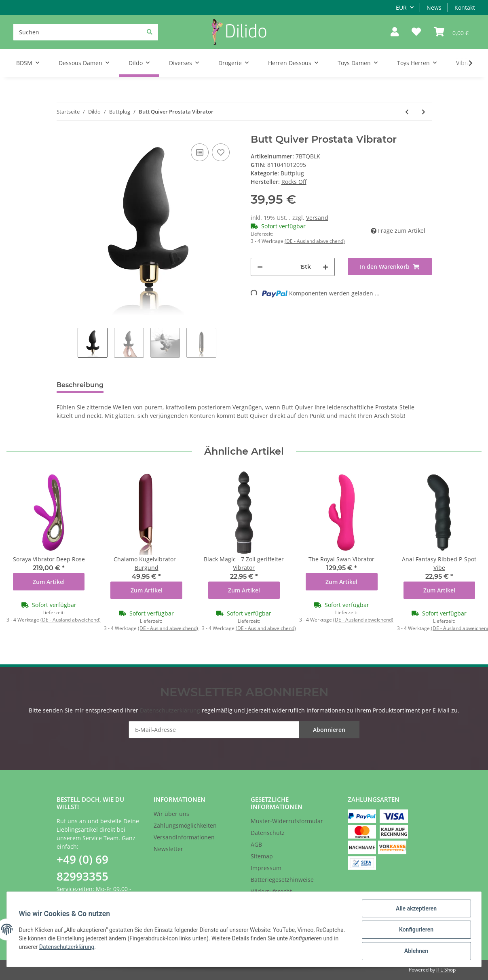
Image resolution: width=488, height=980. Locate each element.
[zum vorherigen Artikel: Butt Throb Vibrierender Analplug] (407, 112)
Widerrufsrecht (271, 891)
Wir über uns (171, 814)
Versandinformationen (184, 837)
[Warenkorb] (451, 32)
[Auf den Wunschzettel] (221, 152)
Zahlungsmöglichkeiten (185, 825)
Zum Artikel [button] (49, 582)
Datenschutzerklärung (170, 710)
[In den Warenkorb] (390, 267)
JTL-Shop (446, 970)
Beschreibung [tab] (80, 385)
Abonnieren (329, 730)
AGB (256, 844)
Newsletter (168, 849)
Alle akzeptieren (415, 909)
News (434, 7)
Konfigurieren (415, 930)
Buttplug (292, 173)
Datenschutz (268, 833)
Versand (317, 218)
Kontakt (465, 7)
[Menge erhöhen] (325, 267)
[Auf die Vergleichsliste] (200, 152)
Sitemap (262, 856)
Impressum (266, 868)
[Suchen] (86, 32)
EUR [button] (401, 7)
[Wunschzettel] (416, 32)
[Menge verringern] (260, 267)
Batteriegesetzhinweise (282, 880)
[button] (395, 32)
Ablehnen (415, 951)
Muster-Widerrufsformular (287, 821)
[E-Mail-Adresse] (244, 730)
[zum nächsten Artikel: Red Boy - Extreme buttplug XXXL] (424, 112)
